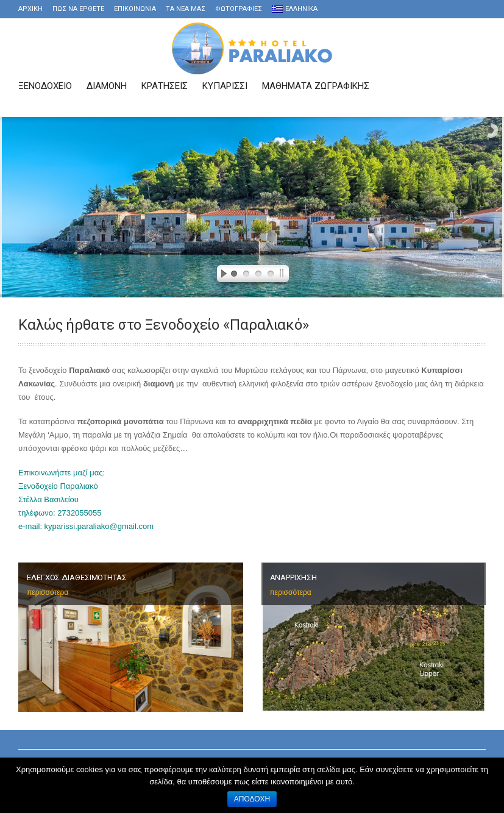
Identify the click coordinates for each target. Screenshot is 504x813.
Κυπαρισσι (225, 86)
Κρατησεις (165, 86)
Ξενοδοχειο (45, 86)
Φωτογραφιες (239, 9)
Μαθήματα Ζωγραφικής (316, 86)
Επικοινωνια (135, 9)
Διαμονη (107, 86)
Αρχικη (30, 9)
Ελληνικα (295, 9)
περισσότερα (48, 592)
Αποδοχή (252, 799)
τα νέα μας (186, 9)
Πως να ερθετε (78, 9)
